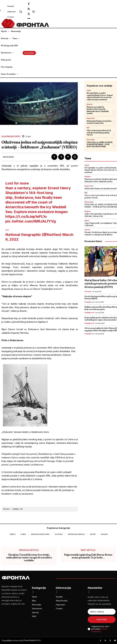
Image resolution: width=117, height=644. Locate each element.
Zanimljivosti (11, 137)
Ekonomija (91, 140)
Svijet (89, 90)
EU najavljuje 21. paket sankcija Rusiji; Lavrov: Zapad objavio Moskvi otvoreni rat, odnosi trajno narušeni (100, 96)
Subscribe (102, 619)
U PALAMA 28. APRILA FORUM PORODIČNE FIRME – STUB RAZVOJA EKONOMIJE (100, 145)
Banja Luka (91, 118)
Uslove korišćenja (99, 630)
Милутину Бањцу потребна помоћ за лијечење (99, 122)
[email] (102, 612)
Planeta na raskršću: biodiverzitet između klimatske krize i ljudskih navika (98, 110)
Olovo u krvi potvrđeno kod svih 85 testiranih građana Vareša (99, 133)
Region (87, 211)
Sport (87, 221)
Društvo (90, 104)
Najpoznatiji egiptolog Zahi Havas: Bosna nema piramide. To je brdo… (88, 556)
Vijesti (87, 230)
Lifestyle (88, 292)
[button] (21, 12)
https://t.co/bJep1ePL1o (26, 216)
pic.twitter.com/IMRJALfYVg (31, 221)
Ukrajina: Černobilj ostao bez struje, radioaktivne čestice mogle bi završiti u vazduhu (29, 558)
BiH (88, 128)
